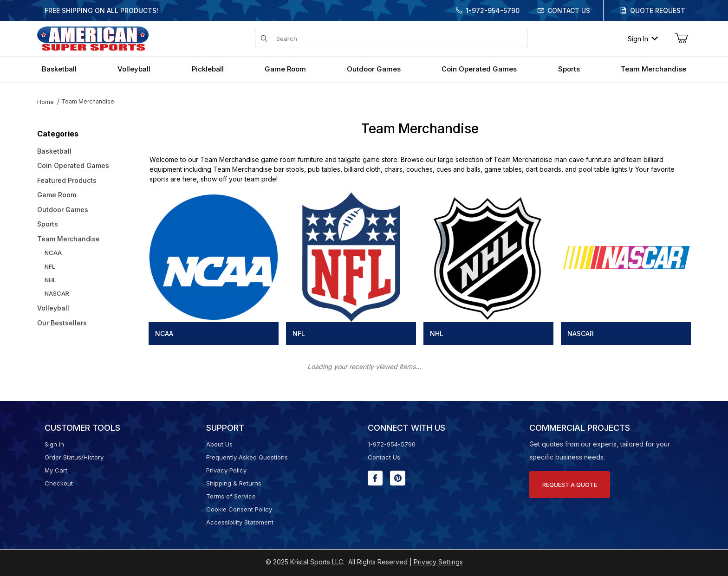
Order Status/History (74, 457)
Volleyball (53, 308)
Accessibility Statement (240, 522)
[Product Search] (399, 39)
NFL (50, 266)
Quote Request (658, 10)
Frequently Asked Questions (247, 457)
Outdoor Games (63, 210)
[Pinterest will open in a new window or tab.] (398, 478)
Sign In (643, 39)
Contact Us (569, 10)
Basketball (54, 151)
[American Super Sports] (93, 38)
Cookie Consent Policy (239, 509)
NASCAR (57, 293)
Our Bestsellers (62, 323)
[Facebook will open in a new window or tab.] (375, 478)
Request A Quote (570, 485)
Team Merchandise (88, 101)
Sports (48, 224)
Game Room (57, 195)
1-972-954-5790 (493, 10)
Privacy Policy (226, 470)
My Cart (56, 470)
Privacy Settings (438, 562)
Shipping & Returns (234, 483)
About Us (219, 444)
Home (45, 102)
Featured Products (67, 180)
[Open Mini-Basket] (681, 39)
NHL (50, 280)
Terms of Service (231, 496)
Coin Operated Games (73, 165)
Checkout (59, 483)
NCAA (53, 252)
